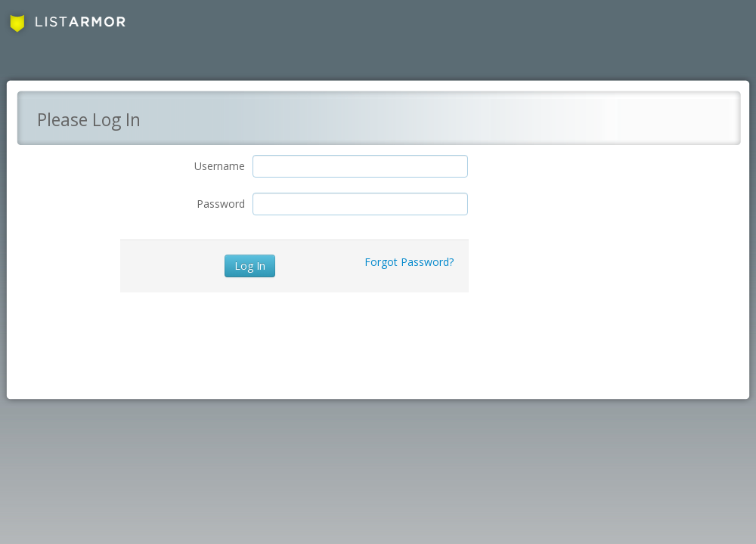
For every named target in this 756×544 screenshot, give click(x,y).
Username (220, 166)
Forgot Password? (409, 262)
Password (221, 204)
